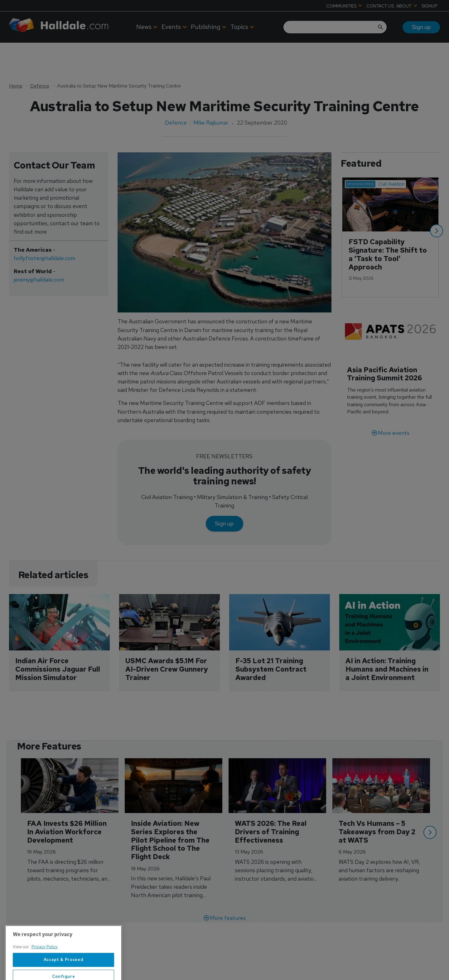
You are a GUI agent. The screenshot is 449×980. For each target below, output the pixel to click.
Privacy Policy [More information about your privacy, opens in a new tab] (45, 965)
